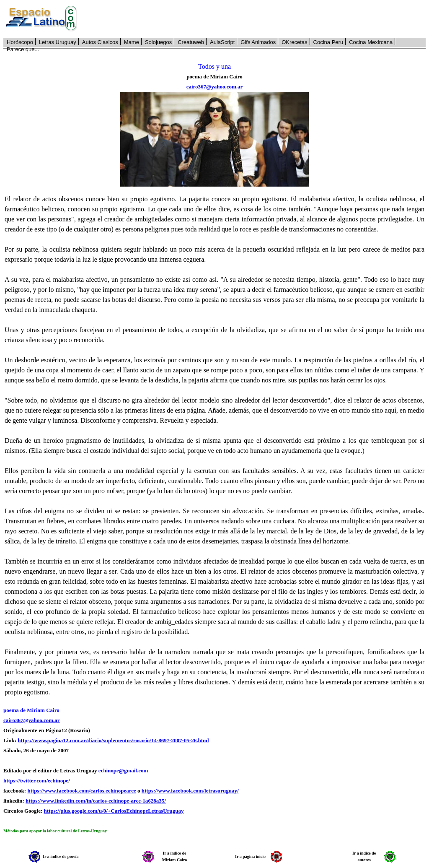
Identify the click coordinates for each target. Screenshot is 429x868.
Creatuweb (191, 42)
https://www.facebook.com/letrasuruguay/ (190, 791)
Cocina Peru (328, 42)
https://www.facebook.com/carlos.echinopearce (81, 791)
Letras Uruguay (58, 42)
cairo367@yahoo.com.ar (215, 87)
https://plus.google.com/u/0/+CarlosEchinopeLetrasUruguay (114, 811)
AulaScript (222, 42)
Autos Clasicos (100, 42)
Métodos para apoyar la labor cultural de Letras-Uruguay (55, 831)
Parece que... (23, 49)
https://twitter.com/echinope (36, 781)
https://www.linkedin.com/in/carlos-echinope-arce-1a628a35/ (96, 801)
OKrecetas (294, 42)
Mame (132, 42)
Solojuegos (158, 42)
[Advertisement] (256, 19)
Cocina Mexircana (371, 42)
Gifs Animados (258, 42)
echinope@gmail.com (123, 771)
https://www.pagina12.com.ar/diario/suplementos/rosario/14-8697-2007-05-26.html (113, 740)
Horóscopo (20, 42)
